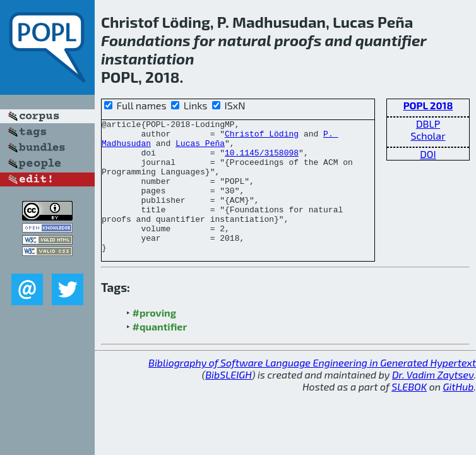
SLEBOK (409, 413)
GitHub (459, 413)
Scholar (428, 136)
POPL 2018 (428, 105)
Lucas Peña (200, 149)
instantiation (148, 58)
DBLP (428, 124)
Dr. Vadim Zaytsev (433, 401)
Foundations (146, 40)
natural (244, 40)
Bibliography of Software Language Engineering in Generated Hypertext (312, 389)
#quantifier (160, 353)
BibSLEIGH (228, 401)
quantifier (391, 40)
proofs (298, 40)
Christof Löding (262, 137)
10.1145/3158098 (262, 160)
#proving (154, 339)
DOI (428, 154)
